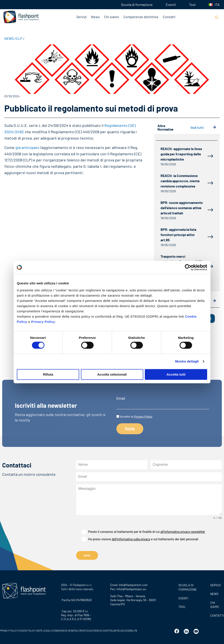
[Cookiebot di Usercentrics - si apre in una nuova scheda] (188, 267)
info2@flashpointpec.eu (131, 588)
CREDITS (83, 630)
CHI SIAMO (215, 604)
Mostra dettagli (187, 361)
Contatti (169, 17)
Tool (192, 4)
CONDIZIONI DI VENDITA (65, 630)
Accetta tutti (176, 374)
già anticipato (27, 147)
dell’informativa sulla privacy (131, 539)
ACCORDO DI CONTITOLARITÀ (105, 630)
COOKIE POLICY (27, 630)
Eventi (171, 4)
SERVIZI (216, 584)
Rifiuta (48, 374)
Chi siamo (112, 17)
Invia (87, 555)
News (95, 17)
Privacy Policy (43, 322)
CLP (20, 38)
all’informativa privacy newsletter (183, 532)
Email (121, 399)
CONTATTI (216, 615)
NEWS (10, 38)
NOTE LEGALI (44, 630)
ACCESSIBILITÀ (129, 630)
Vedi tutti (203, 128)
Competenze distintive (141, 17)
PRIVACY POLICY (9, 630)
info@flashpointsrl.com (133, 584)
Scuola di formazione (137, 4)
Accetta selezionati (112, 374)
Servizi (81, 17)
